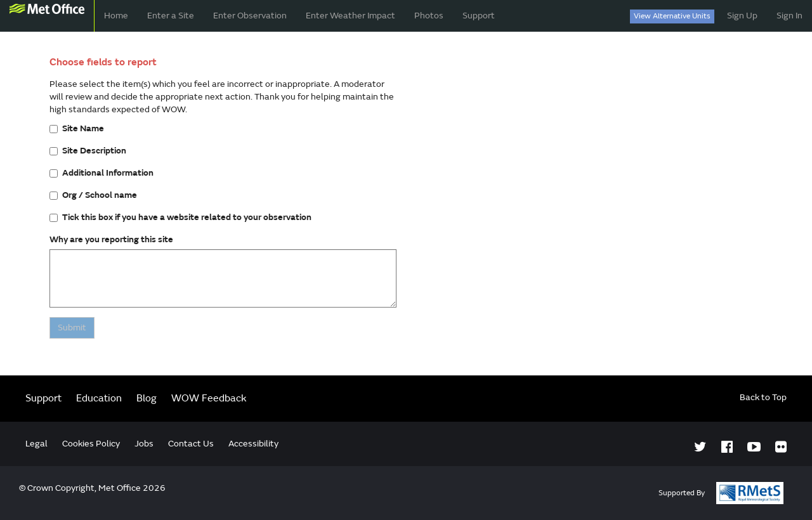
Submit (72, 328)
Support (479, 16)
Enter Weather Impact (350, 16)
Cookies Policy (91, 444)
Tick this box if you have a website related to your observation (180, 217)
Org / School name (93, 195)
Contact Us (191, 444)
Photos (429, 16)
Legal (36, 444)
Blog (147, 398)
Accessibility (253, 444)
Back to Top (763, 397)
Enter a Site (171, 16)
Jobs (144, 444)
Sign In (789, 16)
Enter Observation (250, 16)
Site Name (77, 128)
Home (116, 16)
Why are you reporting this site (111, 239)
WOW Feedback (209, 398)
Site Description (88, 151)
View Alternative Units (672, 16)
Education (99, 398)
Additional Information (101, 173)
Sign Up (742, 16)
